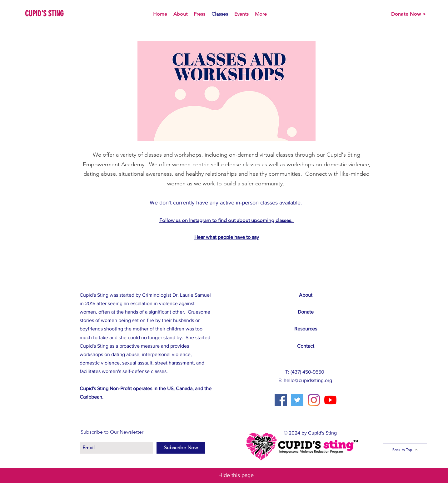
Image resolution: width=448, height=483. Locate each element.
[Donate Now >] (409, 14)
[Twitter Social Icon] (297, 400)
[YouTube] (330, 400)
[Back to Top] (405, 450)
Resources (306, 329)
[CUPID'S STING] (48, 14)
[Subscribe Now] (181, 448)
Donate (306, 312)
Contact (306, 346)
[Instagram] (314, 400)
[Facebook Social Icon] (281, 400)
